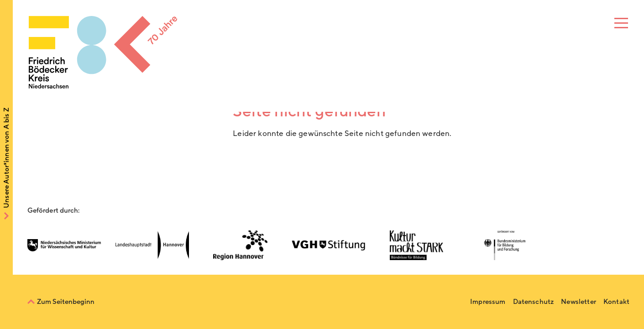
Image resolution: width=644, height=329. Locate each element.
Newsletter (579, 302)
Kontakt (616, 302)
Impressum (488, 302)
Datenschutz (534, 302)
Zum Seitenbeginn (66, 302)
